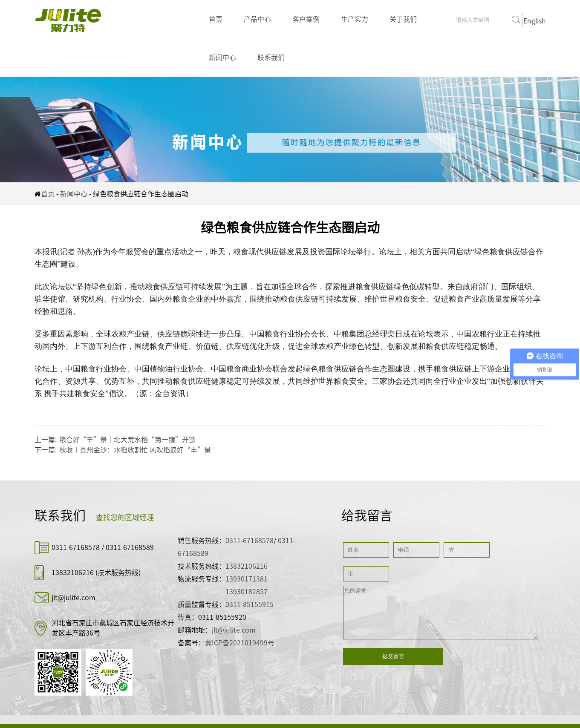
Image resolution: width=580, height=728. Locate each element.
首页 (216, 19)
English (535, 21)
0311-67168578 (76, 547)
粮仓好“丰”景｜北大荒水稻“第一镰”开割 (127, 440)
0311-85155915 (250, 604)
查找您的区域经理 (125, 517)
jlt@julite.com (74, 598)
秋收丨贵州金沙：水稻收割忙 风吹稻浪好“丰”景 (135, 450)
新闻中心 (222, 58)
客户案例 (306, 19)
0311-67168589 (130, 547)
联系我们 (271, 58)
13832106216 (73, 573)
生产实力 (355, 19)
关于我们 (403, 19)
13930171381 (247, 579)
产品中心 (257, 19)
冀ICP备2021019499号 (240, 643)
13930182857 (247, 592)
